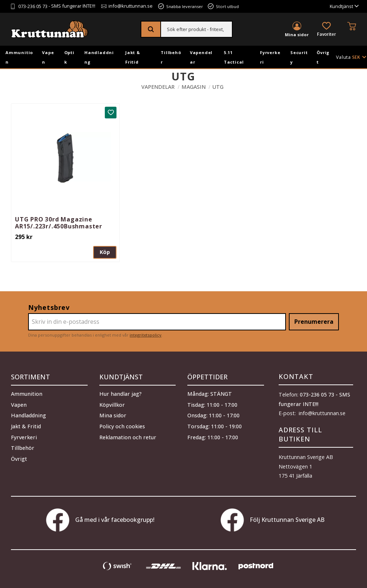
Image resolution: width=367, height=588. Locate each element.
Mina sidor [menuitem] (297, 35)
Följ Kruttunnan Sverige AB (273, 520)
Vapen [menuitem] (48, 57)
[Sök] (151, 29)
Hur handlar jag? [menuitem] (121, 393)
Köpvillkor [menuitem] (112, 404)
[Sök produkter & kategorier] (196, 29)
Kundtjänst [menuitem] (341, 6)
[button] (326, 30)
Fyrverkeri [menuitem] (270, 57)
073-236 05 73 (33, 6)
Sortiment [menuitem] (30, 376)
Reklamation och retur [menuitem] (128, 437)
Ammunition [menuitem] (19, 57)
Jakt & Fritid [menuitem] (133, 57)
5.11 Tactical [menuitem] (234, 57)
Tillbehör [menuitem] (171, 57)
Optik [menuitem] (69, 57)
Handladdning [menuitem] (99, 57)
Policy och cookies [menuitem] (122, 426)
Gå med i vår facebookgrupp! (100, 520)
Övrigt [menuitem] (323, 57)
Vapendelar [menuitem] (201, 57)
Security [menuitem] (299, 57)
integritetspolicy (146, 335)
